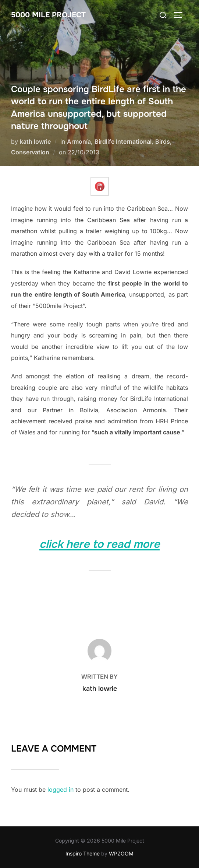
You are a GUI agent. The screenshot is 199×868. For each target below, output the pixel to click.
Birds (163, 141)
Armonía (79, 141)
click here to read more (99, 544)
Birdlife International (123, 141)
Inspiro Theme (83, 853)
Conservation (30, 152)
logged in (61, 790)
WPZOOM (121, 853)
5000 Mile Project (48, 15)
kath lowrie (35, 141)
